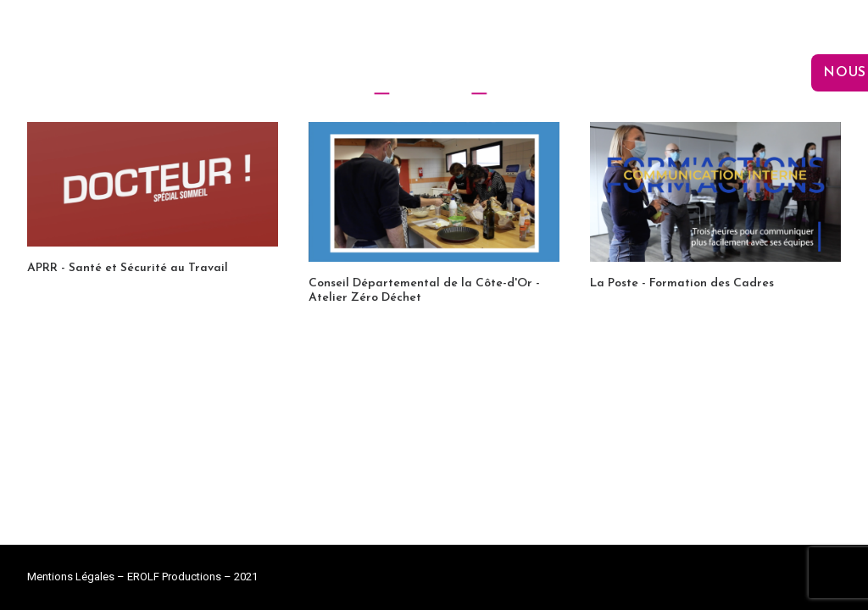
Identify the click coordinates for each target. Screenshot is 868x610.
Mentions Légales (71, 577)
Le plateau (583, 73)
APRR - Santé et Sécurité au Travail (128, 268)
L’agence (128, 73)
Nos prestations (260, 73)
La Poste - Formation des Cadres (682, 283)
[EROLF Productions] (434, 73)
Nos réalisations (726, 73)
